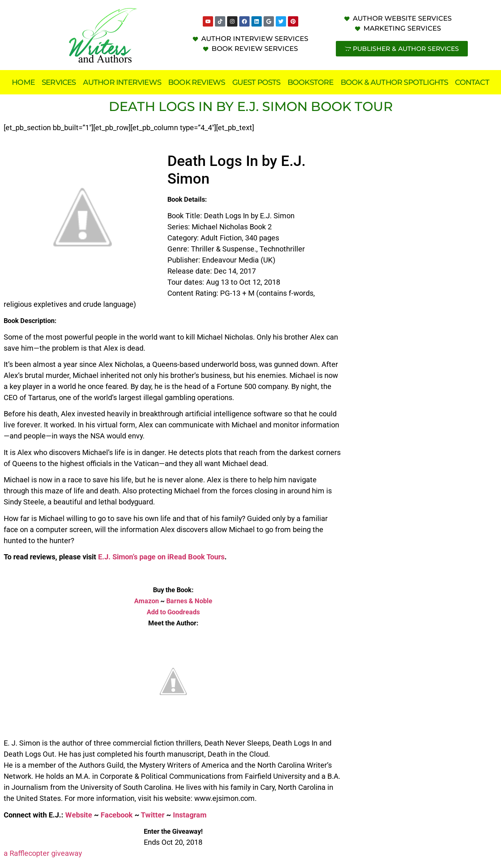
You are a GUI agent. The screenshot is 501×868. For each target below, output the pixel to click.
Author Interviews (122, 82)
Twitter (153, 815)
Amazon (147, 601)
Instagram (190, 815)
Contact (472, 82)
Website (79, 815)
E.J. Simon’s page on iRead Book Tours (161, 557)
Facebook (117, 815)
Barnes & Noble (189, 601)
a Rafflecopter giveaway (43, 853)
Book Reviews (196, 82)
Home (23, 82)
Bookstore (311, 82)
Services (59, 82)
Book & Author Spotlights (394, 82)
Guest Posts (256, 82)
